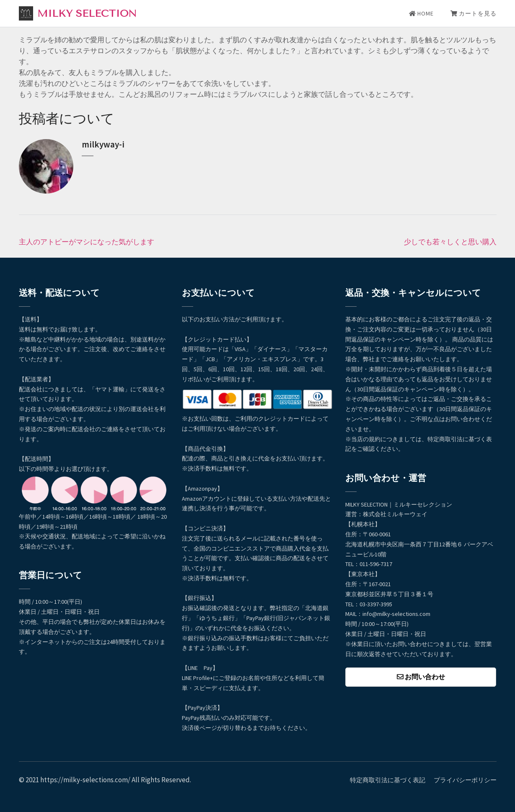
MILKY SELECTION (87, 13)
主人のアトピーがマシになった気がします (87, 242)
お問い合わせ (421, 677)
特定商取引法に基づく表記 (388, 780)
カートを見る (474, 13)
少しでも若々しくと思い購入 (450, 242)
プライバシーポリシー (465, 780)
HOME (421, 13)
